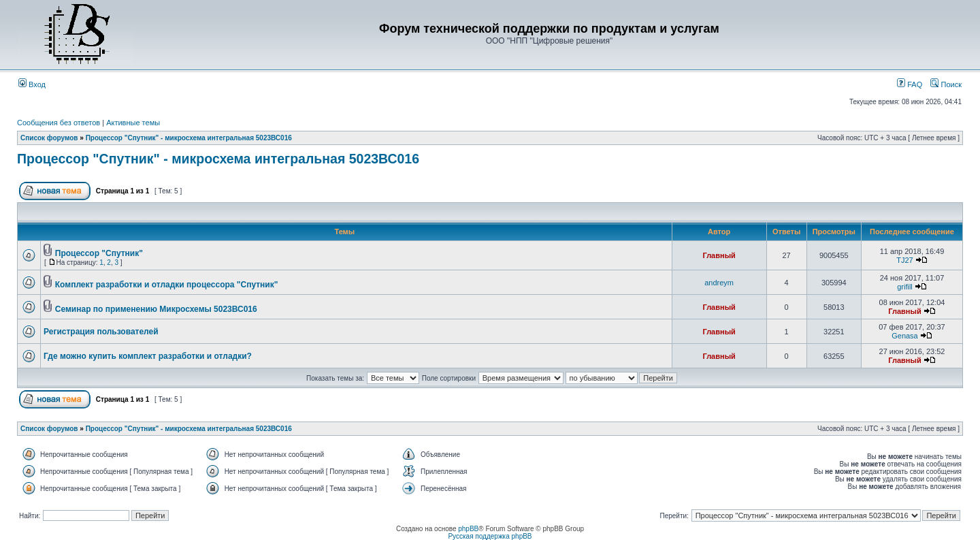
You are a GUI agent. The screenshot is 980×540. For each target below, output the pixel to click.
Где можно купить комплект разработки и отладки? (148, 356)
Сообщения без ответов (59, 123)
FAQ (910, 84)
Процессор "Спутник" (99, 253)
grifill (905, 287)
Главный (719, 255)
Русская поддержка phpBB (490, 536)
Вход (32, 84)
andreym (719, 283)
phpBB (468, 529)
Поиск (946, 84)
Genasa (905, 336)
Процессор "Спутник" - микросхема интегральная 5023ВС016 (189, 138)
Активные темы (133, 123)
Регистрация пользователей (101, 332)
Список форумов (49, 138)
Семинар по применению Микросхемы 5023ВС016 (156, 309)
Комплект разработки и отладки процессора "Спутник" (167, 285)
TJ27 (904, 260)
